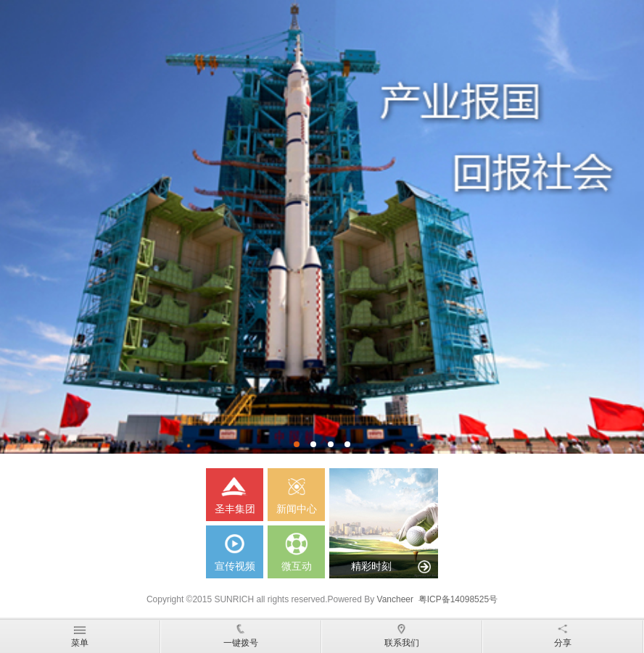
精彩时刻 (371, 566)
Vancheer (395, 599)
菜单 (80, 634)
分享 (563, 634)
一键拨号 (241, 634)
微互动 (296, 549)
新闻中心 (296, 491)
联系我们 (402, 634)
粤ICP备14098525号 (458, 599)
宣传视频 (235, 549)
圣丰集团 (235, 491)
